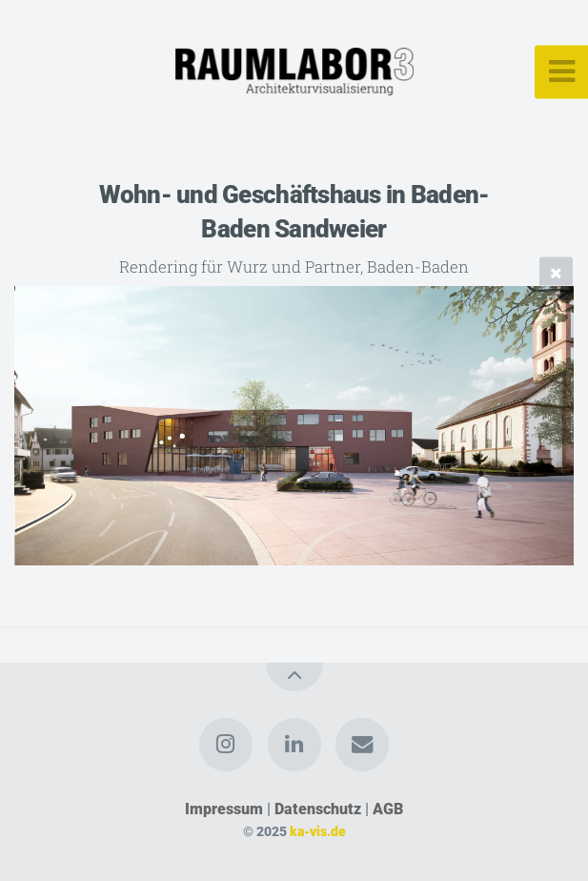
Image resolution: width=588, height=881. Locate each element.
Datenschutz (318, 809)
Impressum (224, 809)
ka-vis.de (318, 832)
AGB (388, 809)
